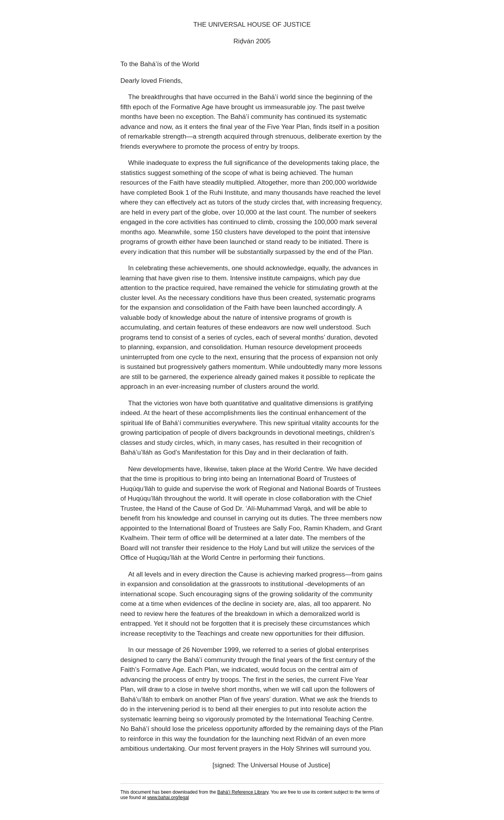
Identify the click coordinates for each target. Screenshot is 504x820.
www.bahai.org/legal (168, 798)
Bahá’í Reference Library (243, 792)
